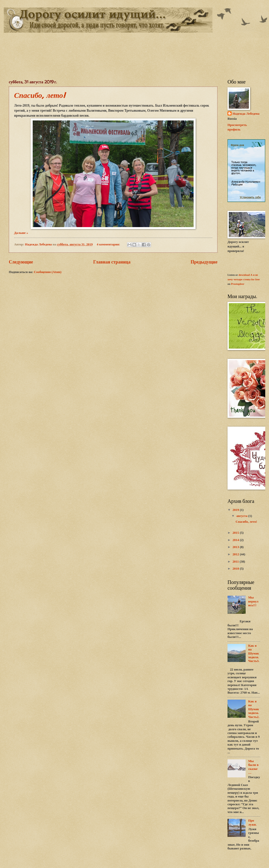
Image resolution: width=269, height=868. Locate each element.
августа (242, 516)
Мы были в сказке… (253, 767)
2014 (236, 540)
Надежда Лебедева (246, 114)
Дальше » (21, 233)
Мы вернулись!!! (253, 601)
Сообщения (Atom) (48, 272)
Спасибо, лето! (40, 95)
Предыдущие (204, 262)
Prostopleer (238, 284)
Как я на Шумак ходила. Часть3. (254, 653)
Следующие (21, 262)
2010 (236, 569)
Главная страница (112, 262)
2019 (236, 510)
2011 (236, 562)
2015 (236, 533)
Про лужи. (252, 822)
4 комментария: (109, 244)
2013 (236, 547)
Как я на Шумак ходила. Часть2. (254, 709)
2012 (236, 554)
